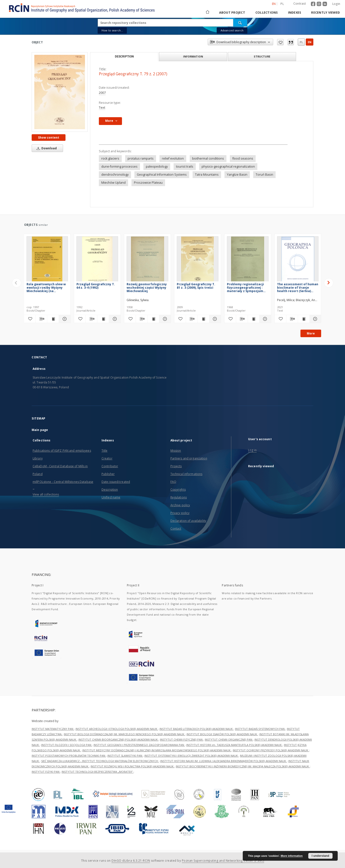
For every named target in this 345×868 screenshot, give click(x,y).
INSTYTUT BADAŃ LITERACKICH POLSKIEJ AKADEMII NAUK (196, 729)
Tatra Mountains (207, 175)
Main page (40, 430)
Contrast (300, 4)
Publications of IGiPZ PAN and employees (62, 451)
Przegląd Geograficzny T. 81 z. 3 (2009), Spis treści (196, 286)
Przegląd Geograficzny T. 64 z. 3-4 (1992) (96, 286)
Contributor (110, 466)
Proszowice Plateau (148, 183)
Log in (252, 450)
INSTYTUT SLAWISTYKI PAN (125, 756)
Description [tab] (124, 57)
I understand (320, 856)
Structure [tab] (262, 56)
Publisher (108, 474)
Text (102, 108)
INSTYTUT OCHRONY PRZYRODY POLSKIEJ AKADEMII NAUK (271, 750)
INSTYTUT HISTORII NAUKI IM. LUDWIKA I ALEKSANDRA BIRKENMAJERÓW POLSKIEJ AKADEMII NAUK (224, 761)
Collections (267, 13)
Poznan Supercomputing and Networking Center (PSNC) (223, 861)
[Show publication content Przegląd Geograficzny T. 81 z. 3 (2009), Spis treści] (203, 319)
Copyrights (178, 490)
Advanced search (232, 30)
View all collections (46, 494)
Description (110, 490)
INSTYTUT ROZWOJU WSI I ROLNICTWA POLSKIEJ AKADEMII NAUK (132, 766)
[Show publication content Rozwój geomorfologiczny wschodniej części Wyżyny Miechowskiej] (153, 319)
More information (292, 856)
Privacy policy (180, 513)
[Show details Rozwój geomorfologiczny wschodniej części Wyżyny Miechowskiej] (164, 319)
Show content (49, 138)
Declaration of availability (188, 521)
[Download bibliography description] (41, 319)
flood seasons (243, 158)
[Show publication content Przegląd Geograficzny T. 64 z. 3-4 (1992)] (103, 319)
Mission (176, 451)
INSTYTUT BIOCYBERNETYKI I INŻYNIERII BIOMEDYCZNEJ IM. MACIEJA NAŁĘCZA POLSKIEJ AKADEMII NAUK (243, 766)
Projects (176, 466)
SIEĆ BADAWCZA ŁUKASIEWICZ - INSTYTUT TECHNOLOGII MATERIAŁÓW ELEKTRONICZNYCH (100, 761)
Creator (107, 458)
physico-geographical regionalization (228, 167)
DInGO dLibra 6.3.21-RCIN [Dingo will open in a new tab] (131, 861)
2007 (102, 93)
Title (105, 451)
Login (336, 4)
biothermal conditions (208, 158)
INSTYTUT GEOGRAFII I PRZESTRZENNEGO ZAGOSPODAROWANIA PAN (139, 745)
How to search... (112, 30)
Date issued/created (116, 482)
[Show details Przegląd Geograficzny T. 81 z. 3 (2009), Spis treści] (214, 319)
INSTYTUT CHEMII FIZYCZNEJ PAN (182, 739)
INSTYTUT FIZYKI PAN (46, 772)
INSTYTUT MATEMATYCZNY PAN (53, 729)
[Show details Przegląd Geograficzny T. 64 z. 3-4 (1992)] (114, 319)
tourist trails (185, 167)
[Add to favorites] (30, 319)
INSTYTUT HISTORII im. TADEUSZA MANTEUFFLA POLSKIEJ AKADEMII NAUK (234, 745)
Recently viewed (326, 13)
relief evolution (173, 158)
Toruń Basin (264, 175)
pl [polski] (282, 4)
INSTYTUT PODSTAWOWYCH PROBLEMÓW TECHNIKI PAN (69, 756)
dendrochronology (115, 175)
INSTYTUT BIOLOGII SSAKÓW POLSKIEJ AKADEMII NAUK (222, 734)
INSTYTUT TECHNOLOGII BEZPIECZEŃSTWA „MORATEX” (98, 772)
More (311, 333)
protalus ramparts (141, 158)
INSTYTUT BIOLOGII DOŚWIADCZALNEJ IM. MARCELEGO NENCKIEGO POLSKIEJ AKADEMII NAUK (124, 734)
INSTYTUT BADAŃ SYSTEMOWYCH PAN (260, 729)
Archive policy (180, 505)
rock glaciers (110, 158)
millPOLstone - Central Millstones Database (63, 482)
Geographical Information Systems (162, 175)
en (310, 42)
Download (46, 148)
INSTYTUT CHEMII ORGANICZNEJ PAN (229, 739)
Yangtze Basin (237, 175)
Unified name (111, 497)
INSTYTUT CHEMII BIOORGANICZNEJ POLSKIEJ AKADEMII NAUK (118, 739)
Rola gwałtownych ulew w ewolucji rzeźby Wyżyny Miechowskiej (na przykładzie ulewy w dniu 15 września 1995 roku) (46, 288)
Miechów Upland (113, 183)
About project (232, 13)
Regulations (179, 497)
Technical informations (186, 474)
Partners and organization (189, 458)
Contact (176, 529)
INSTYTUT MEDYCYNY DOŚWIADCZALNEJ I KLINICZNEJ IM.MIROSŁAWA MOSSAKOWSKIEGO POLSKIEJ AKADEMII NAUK (157, 750)
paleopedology (157, 167)
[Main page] (207, 13)
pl (301, 42)
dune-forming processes (119, 167)
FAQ (173, 482)
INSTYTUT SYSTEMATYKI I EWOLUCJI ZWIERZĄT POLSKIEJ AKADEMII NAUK (191, 756)
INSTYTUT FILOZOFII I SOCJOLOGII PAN (67, 745)
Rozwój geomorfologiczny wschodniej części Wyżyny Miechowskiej (147, 288)
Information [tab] (193, 56)
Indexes (295, 13)
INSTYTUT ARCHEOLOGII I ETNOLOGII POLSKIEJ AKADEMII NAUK (117, 729)
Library (38, 458)
